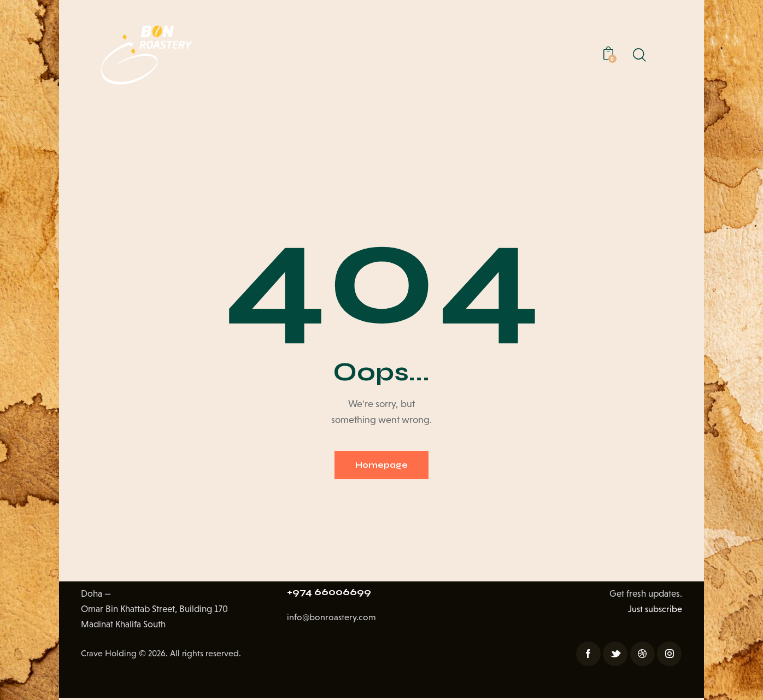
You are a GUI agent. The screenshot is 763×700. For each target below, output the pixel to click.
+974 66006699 (332, 595)
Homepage (381, 466)
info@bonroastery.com (332, 622)
